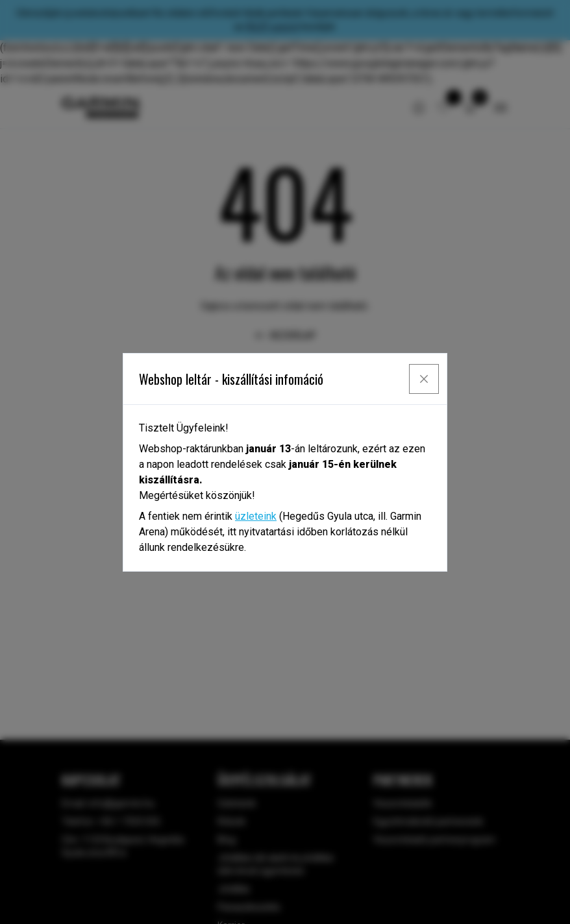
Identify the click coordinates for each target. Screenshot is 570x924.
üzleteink (256, 516)
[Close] (424, 379)
